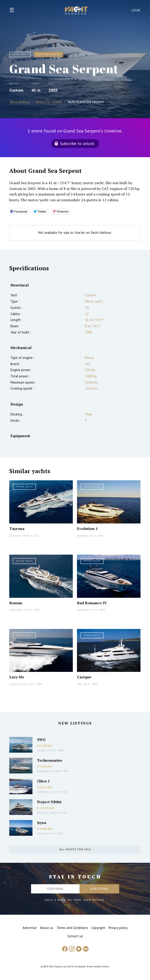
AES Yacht (43, 813)
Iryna (42, 823)
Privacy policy (118, 928)
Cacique (84, 677)
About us (47, 928)
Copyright (98, 928)
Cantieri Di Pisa (18, 684)
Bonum (16, 603)
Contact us (75, 936)
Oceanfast (82, 536)
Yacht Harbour (77, 11)
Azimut (41, 750)
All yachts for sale (75, 849)
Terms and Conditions (72, 928)
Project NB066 (49, 802)
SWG (41, 740)
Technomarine (50, 760)
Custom (16, 90)
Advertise (30, 928)
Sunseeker (15, 536)
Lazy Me (17, 677)
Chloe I (43, 781)
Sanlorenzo (83, 610)
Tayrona (17, 529)
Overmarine (44, 771)
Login (136, 10)
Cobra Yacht (16, 610)
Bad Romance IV (92, 603)
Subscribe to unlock (77, 143)
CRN (80, 684)
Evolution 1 (87, 529)
